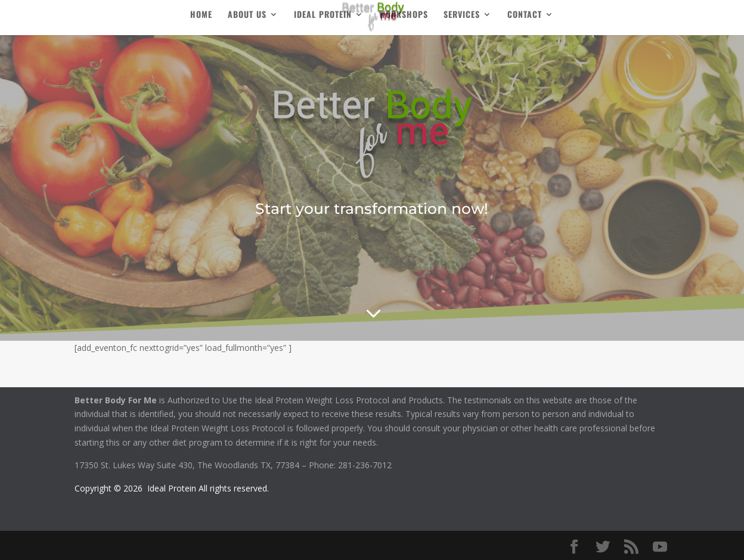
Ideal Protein (323, 15)
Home (201, 15)
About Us (247, 15)
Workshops (404, 15)
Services (462, 15)
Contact (525, 15)
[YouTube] (660, 547)
